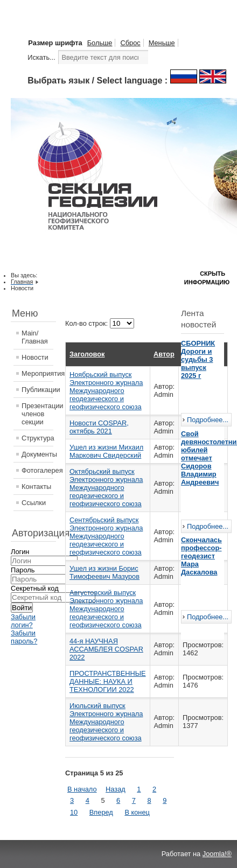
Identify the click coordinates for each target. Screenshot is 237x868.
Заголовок (87, 354)
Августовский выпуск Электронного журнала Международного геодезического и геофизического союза (106, 609)
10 (74, 812)
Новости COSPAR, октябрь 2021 (99, 427)
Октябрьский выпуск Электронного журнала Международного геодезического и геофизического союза (106, 488)
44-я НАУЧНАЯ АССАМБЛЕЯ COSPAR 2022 (106, 649)
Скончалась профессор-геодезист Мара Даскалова (201, 556)
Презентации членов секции (37, 414)
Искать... (41, 57)
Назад (116, 789)
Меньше (162, 43)
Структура (37, 438)
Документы (37, 454)
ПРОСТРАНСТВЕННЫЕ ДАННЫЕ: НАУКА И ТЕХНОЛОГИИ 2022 (108, 681)
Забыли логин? (23, 621)
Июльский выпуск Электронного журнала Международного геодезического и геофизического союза (106, 722)
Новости (35, 357)
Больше (100, 43)
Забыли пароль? (24, 637)
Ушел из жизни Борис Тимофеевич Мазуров (104, 572)
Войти (22, 608)
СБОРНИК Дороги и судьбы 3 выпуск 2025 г (198, 359)
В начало (82, 789)
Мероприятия (37, 373)
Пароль (23, 570)
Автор (164, 354)
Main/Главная (35, 337)
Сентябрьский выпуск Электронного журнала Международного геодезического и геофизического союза (106, 536)
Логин (20, 552)
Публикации (37, 390)
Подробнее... (208, 420)
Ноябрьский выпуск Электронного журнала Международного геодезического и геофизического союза (106, 391)
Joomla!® (217, 854)
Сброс (130, 43)
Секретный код (35, 588)
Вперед (101, 812)
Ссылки (34, 503)
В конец (137, 812)
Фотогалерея (37, 470)
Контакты (36, 486)
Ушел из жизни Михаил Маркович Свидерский (106, 451)
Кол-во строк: (88, 323)
